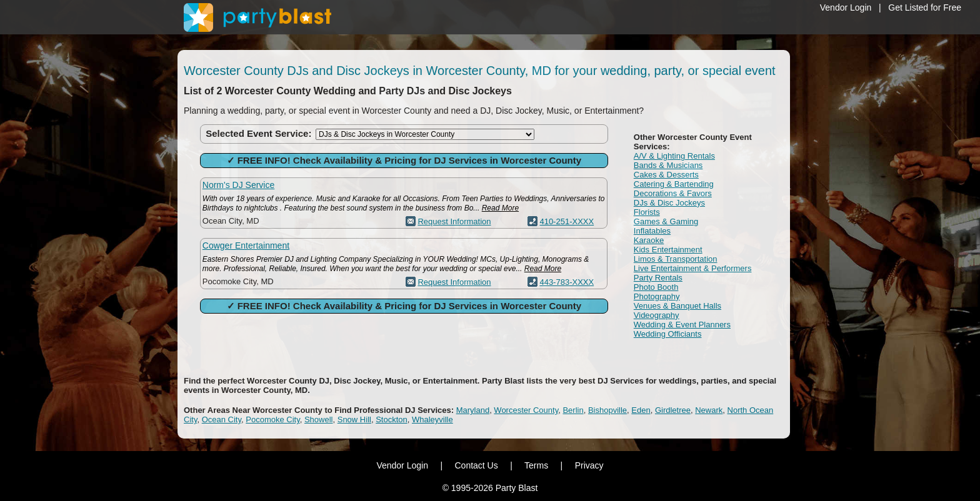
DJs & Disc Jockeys (669, 203)
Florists (647, 212)
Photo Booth (656, 287)
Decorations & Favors (673, 193)
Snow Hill (354, 419)
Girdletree (673, 410)
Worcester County (526, 410)
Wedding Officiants (668, 334)
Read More (500, 208)
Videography (657, 315)
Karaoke (649, 240)
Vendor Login (846, 7)
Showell (319, 419)
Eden (641, 410)
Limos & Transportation (676, 259)
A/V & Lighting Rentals (674, 156)
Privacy (589, 465)
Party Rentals (658, 278)
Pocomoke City (272, 419)
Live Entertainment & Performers (693, 268)
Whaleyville (432, 419)
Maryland (473, 410)
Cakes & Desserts (666, 175)
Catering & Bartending (674, 184)
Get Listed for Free (925, 7)
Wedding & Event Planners (682, 325)
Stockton (392, 419)
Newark (709, 410)
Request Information (454, 221)
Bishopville (607, 410)
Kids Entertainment (668, 250)
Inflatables (652, 231)
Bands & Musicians (668, 165)
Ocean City (222, 419)
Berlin (573, 410)
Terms (536, 465)
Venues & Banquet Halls (677, 306)
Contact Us (476, 465)
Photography (657, 296)
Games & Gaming (666, 221)
